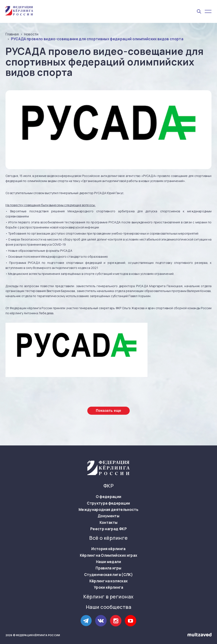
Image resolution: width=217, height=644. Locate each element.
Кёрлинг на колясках (108, 581)
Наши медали (108, 562)
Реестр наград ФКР (108, 529)
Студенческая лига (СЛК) (108, 575)
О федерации (109, 497)
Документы (108, 516)
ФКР (108, 486)
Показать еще (108, 411)
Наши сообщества (108, 607)
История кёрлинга (108, 549)
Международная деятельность (108, 510)
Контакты (109, 523)
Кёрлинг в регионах (108, 597)
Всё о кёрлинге (108, 538)
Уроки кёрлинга (108, 587)
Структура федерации (108, 503)
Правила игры (108, 568)
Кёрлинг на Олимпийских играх (109, 555)
